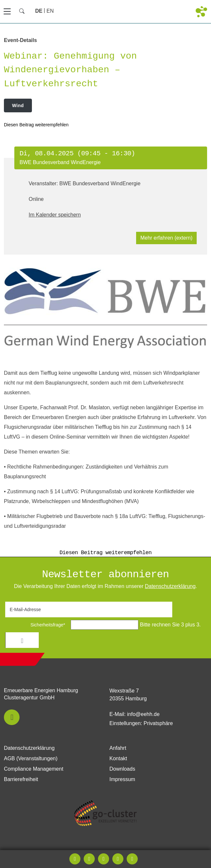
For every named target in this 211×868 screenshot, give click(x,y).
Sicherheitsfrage (37, 625)
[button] (12, 717)
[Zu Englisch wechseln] (50, 11)
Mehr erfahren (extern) (166, 238)
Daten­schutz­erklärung (170, 586)
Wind (18, 105)
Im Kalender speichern (55, 215)
